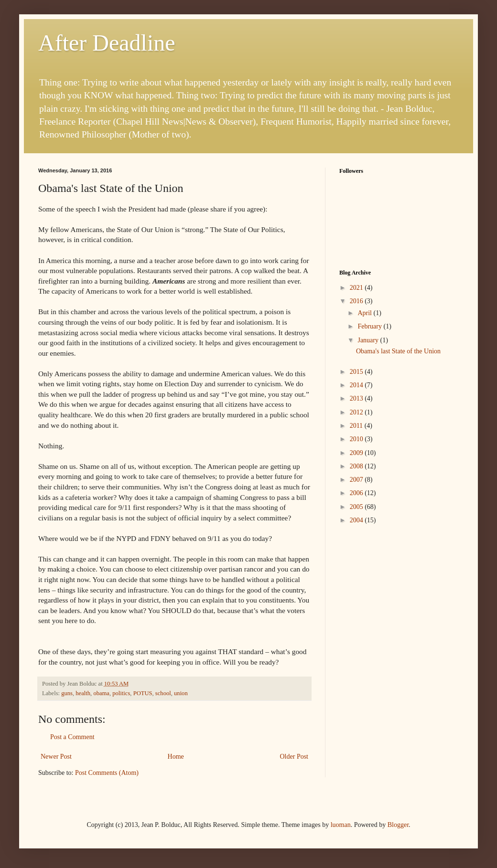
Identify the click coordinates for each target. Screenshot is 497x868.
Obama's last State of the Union (398, 351)
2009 (357, 453)
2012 (357, 412)
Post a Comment (72, 737)
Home (176, 757)
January (369, 340)
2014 (357, 385)
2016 (357, 301)
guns (67, 693)
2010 (357, 439)
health (83, 693)
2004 (357, 520)
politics (121, 693)
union (181, 693)
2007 (357, 480)
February (370, 326)
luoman (341, 825)
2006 (357, 493)
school (163, 693)
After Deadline (107, 43)
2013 (357, 398)
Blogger (398, 825)
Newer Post (56, 757)
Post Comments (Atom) (107, 773)
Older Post (294, 757)
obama (101, 693)
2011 (357, 426)
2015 (357, 372)
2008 (357, 466)
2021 (357, 288)
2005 (357, 507)
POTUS (143, 693)
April (365, 313)
